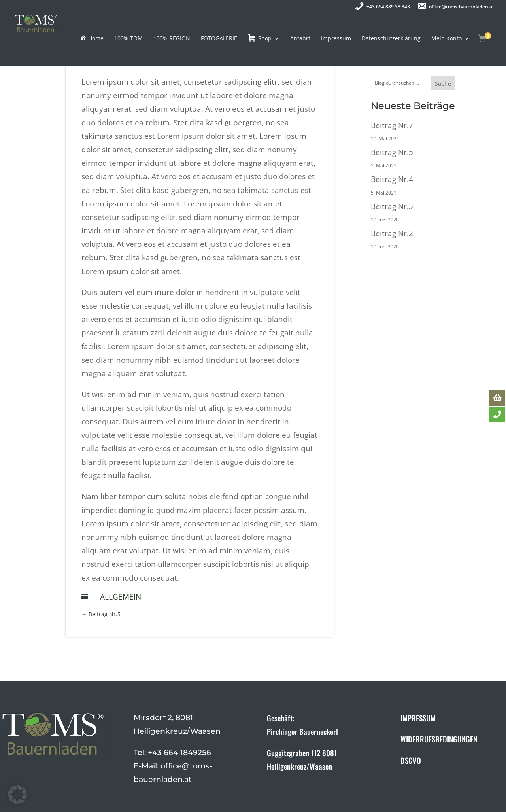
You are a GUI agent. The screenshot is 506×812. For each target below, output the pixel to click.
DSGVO (411, 760)
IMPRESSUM (418, 718)
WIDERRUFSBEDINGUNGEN (439, 739)
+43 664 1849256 (179, 752)
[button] (17, 795)
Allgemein (121, 597)
